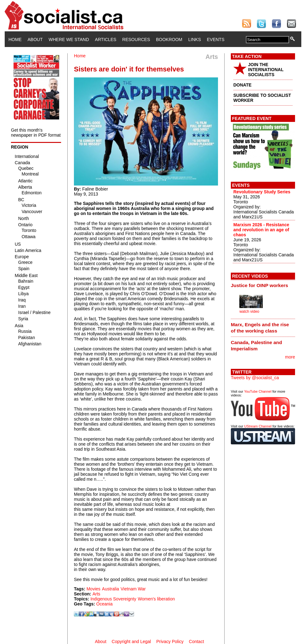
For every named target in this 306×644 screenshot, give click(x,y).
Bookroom (169, 39)
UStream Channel (258, 426)
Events (215, 39)
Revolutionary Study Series (262, 192)
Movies (93, 589)
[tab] (263, 285)
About (35, 39)
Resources (136, 39)
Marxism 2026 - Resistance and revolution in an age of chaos (261, 230)
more (290, 357)
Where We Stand (69, 39)
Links (194, 39)
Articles (106, 39)
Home (15, 39)
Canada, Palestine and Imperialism (256, 346)
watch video (249, 312)
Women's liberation (156, 599)
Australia (111, 589)
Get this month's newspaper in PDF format (36, 133)
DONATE (242, 85)
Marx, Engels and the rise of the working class (260, 328)
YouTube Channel (258, 391)
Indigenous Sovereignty (113, 599)
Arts (96, 594)
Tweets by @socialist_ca (255, 378)
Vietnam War (133, 589)
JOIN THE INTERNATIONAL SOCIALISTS (266, 70)
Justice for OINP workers (259, 285)
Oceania (104, 604)
